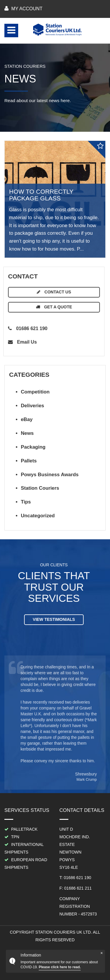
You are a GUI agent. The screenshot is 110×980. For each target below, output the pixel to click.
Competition (35, 392)
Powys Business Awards (50, 475)
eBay (27, 419)
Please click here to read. (60, 967)
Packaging (33, 447)
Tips (26, 502)
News (27, 433)
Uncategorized (38, 516)
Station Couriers (40, 488)
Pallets (29, 461)
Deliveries (32, 406)
